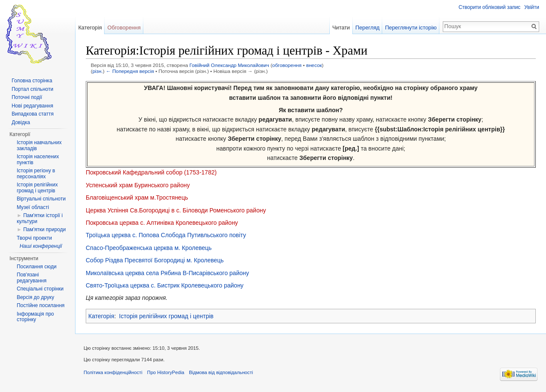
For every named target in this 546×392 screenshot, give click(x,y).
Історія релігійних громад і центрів (166, 316)
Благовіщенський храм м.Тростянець (137, 197)
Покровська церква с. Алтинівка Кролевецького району (162, 223)
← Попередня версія (130, 71)
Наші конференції (41, 246)
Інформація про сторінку (35, 317)
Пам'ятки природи (44, 229)
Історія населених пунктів (38, 160)
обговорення (287, 65)
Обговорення (124, 28)
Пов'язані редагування (32, 278)
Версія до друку (35, 297)
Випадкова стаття (32, 114)
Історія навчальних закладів (39, 145)
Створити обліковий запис (489, 7)
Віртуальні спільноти (41, 199)
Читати (341, 28)
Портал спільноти (32, 89)
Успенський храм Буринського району (138, 185)
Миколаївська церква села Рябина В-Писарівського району (167, 273)
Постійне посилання (41, 305)
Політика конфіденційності (113, 372)
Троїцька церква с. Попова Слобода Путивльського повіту (166, 235)
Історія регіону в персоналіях (36, 174)
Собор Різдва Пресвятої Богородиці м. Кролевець (155, 260)
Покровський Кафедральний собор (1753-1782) (151, 172)
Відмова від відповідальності (221, 372)
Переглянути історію (411, 28)
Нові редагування (32, 106)
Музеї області (33, 207)
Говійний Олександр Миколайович (229, 65)
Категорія (101, 316)
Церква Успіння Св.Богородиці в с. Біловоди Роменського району (176, 210)
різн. (98, 71)
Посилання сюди (36, 267)
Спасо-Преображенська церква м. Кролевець (149, 248)
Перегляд (367, 28)
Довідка (21, 122)
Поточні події (27, 97)
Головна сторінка (32, 81)
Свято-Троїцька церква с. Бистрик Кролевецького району (165, 285)
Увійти (532, 7)
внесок (314, 65)
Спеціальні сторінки (40, 289)
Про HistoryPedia (166, 372)
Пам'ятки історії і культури (40, 218)
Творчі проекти (34, 238)
